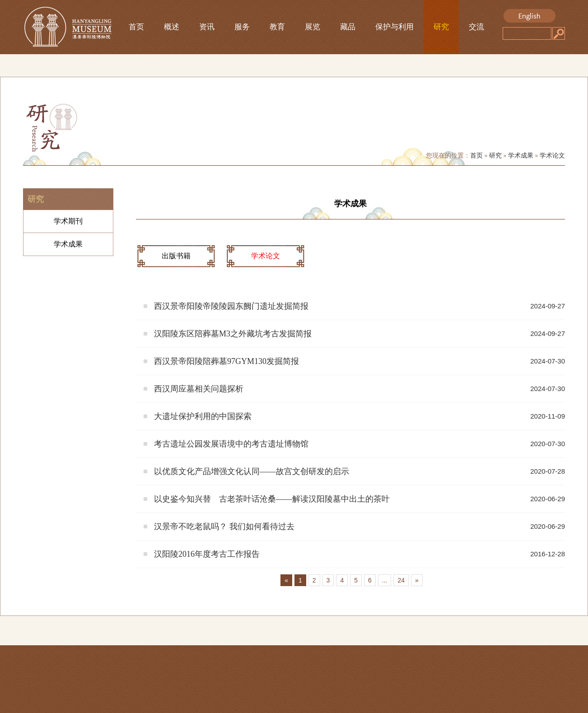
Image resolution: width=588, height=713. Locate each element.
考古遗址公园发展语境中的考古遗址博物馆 (231, 444)
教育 (277, 27)
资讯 (207, 27)
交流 (476, 27)
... (385, 580)
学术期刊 (68, 221)
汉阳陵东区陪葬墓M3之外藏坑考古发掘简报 (233, 334)
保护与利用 (394, 27)
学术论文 (552, 156)
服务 (242, 27)
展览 (313, 27)
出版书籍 (176, 256)
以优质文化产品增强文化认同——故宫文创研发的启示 (252, 471)
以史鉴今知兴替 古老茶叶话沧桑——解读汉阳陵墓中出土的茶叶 (272, 499)
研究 (441, 27)
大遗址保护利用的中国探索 (203, 416)
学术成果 (521, 156)
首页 (136, 27)
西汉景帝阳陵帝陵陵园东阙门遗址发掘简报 (231, 306)
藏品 (348, 27)
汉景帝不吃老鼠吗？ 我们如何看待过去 (224, 527)
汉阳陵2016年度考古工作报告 (207, 554)
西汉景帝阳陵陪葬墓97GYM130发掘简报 (226, 361)
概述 (172, 27)
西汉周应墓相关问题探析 (199, 389)
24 (401, 580)
